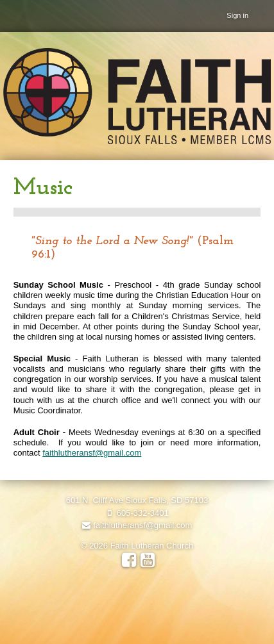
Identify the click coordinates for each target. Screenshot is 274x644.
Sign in (237, 15)
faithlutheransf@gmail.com (92, 453)
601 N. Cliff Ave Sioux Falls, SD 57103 (137, 500)
